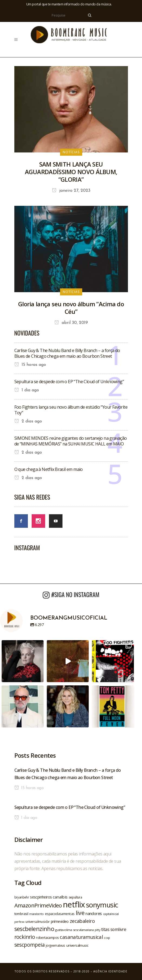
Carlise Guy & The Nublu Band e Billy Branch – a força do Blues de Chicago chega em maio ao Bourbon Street (67, 353)
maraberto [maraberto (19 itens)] (37, 914)
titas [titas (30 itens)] (105, 929)
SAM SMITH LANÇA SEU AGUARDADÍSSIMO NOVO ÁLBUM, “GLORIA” (71, 172)
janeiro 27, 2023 (71, 191)
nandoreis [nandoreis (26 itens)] (94, 913)
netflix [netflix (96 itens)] (74, 904)
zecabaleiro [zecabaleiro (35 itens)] (82, 921)
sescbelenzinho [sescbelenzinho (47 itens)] (34, 929)
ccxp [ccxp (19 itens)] (107, 938)
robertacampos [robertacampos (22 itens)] (47, 937)
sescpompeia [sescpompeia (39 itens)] (29, 945)
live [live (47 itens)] (80, 913)
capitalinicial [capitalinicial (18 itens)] (111, 914)
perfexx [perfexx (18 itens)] (19, 922)
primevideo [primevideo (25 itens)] (60, 921)
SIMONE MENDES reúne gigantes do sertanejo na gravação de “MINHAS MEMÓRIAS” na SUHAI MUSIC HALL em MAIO (71, 441)
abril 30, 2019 (71, 323)
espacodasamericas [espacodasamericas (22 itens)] (60, 914)
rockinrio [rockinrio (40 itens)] (25, 937)
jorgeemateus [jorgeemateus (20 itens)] (55, 945)
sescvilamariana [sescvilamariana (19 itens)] (83, 930)
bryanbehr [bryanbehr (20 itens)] (22, 897)
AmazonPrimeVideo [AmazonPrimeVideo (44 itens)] (38, 905)
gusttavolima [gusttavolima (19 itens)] (64, 930)
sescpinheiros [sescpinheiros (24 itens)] (41, 897)
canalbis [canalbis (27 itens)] (60, 897)
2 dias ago (28, 421)
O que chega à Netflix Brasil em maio (49, 469)
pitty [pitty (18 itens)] (97, 930)
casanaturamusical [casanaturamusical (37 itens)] (81, 937)
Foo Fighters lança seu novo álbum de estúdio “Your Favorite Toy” (71, 410)
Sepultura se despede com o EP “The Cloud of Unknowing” (69, 382)
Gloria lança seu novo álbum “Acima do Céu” (71, 308)
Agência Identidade (110, 971)
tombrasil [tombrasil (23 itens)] (21, 914)
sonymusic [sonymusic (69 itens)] (102, 905)
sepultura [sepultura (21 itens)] (75, 897)
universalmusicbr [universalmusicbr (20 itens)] (37, 922)
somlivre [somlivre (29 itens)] (118, 929)
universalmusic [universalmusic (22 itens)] (77, 945)
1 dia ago (27, 390)
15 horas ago (30, 365)
